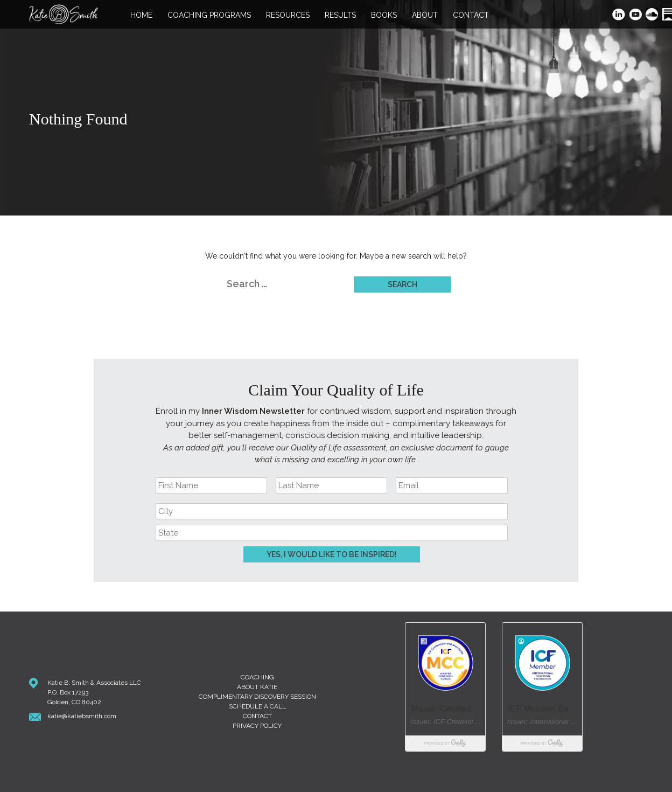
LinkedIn (619, 15)
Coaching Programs (209, 15)
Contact (471, 15)
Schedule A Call (257, 706)
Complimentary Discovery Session (257, 697)
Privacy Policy (257, 726)
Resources (288, 15)
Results (340, 15)
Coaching (257, 677)
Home (141, 15)
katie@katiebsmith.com (82, 716)
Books (384, 15)
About (425, 15)
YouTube (636, 15)
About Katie (257, 687)
